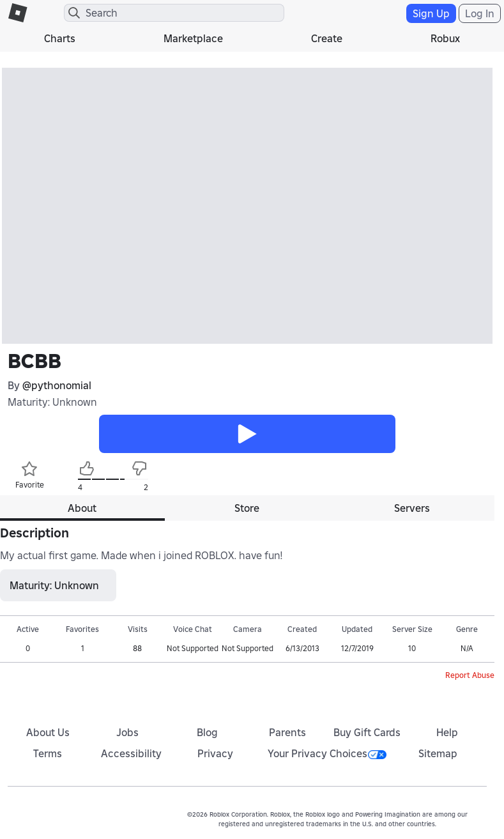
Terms (48, 753)
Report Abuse (470, 675)
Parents (287, 732)
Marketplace (193, 38)
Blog (207, 732)
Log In (480, 13)
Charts (60, 38)
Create (327, 38)
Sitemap (438, 753)
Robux (445, 38)
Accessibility (131, 753)
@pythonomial (57, 385)
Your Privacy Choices (327, 753)
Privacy (215, 753)
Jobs (127, 732)
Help (447, 732)
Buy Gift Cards (367, 732)
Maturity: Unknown (52, 402)
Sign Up (431, 13)
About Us (48, 732)
